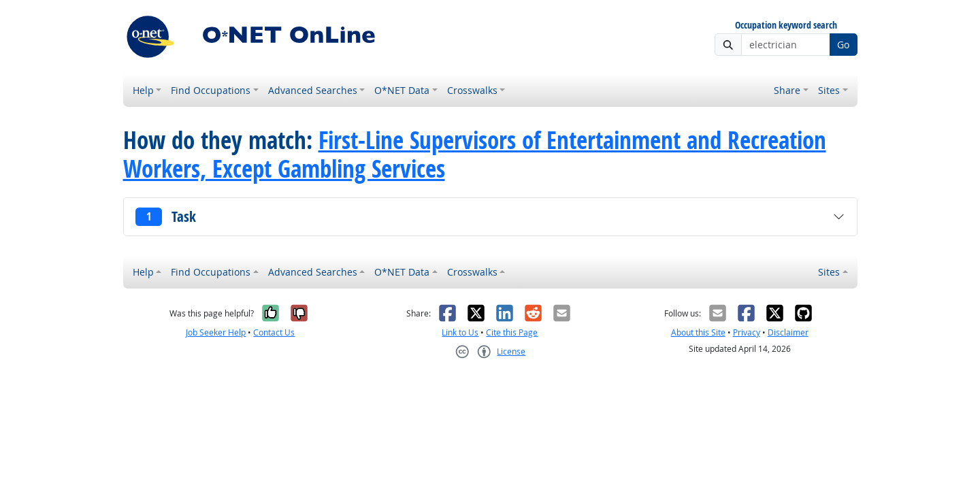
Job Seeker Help (216, 332)
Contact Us (274, 332)
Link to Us (460, 332)
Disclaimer (788, 332)
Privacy (747, 332)
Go (843, 45)
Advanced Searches (313, 90)
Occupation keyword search (786, 26)
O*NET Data (402, 90)
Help (143, 90)
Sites (829, 90)
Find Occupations (211, 90)
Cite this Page (512, 332)
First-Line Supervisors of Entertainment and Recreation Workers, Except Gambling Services (475, 154)
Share (787, 90)
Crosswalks (472, 90)
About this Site (698, 332)
